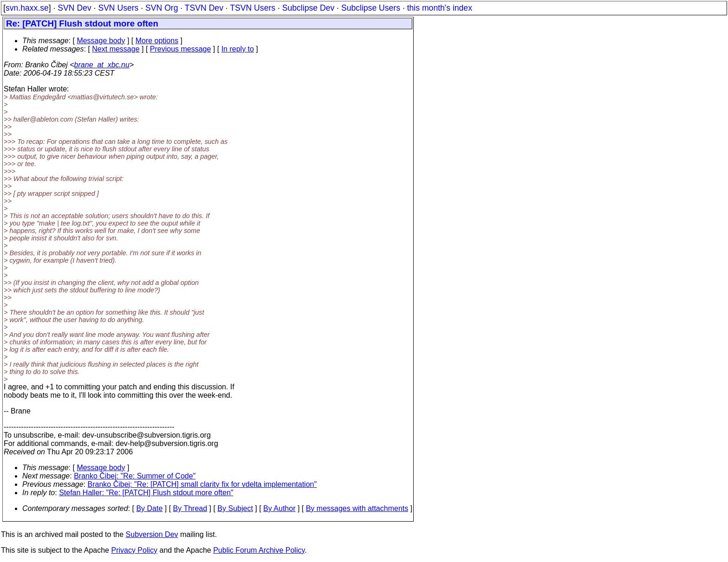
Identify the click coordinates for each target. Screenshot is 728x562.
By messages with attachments (357, 508)
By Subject (235, 508)
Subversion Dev (152, 534)
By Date (149, 508)
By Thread (190, 508)
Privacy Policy (134, 550)
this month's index (440, 8)
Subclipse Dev (308, 8)
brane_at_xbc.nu (102, 65)
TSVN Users (253, 8)
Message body (101, 41)
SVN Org (162, 8)
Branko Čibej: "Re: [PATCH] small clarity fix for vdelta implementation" (202, 484)
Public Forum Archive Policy (259, 550)
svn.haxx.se (27, 8)
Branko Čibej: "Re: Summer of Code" (135, 476)
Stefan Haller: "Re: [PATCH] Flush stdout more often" (146, 493)
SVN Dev (74, 8)
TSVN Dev (204, 8)
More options (157, 41)
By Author (279, 508)
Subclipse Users (371, 8)
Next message (116, 49)
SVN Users (118, 8)
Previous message (181, 49)
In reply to (238, 49)
